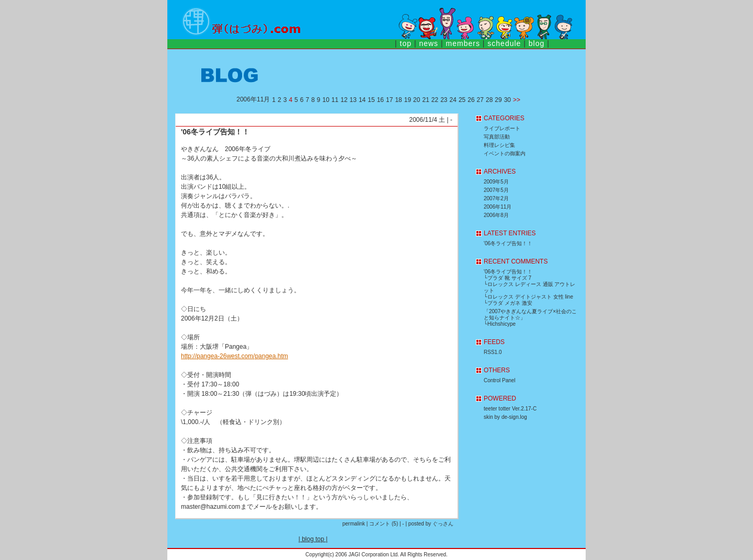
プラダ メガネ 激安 (510, 303)
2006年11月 (498, 207)
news (429, 43)
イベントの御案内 (505, 153)
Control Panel (500, 380)
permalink (354, 524)
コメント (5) (384, 524)
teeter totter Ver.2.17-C (510, 409)
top (406, 43)
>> (517, 100)
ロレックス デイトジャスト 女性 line (530, 297)
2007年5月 (496, 190)
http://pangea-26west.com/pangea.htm (235, 356)
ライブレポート (502, 128)
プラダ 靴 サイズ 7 (509, 278)
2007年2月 (496, 198)
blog (537, 43)
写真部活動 (497, 137)
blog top (313, 539)
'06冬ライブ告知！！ (215, 132)
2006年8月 (496, 215)
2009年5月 (496, 182)
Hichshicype (501, 324)
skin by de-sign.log (505, 417)
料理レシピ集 (499, 145)
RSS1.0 (493, 352)
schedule (504, 43)
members (463, 43)
